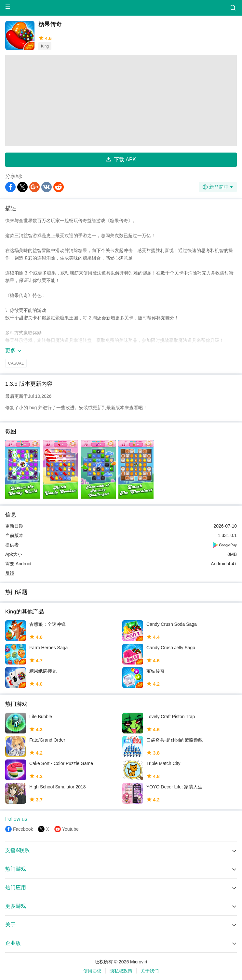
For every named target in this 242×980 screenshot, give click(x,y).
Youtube (70, 829)
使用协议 (92, 971)
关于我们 (150, 971)
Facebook (23, 829)
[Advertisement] (121, 101)
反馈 (10, 573)
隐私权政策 (121, 971)
